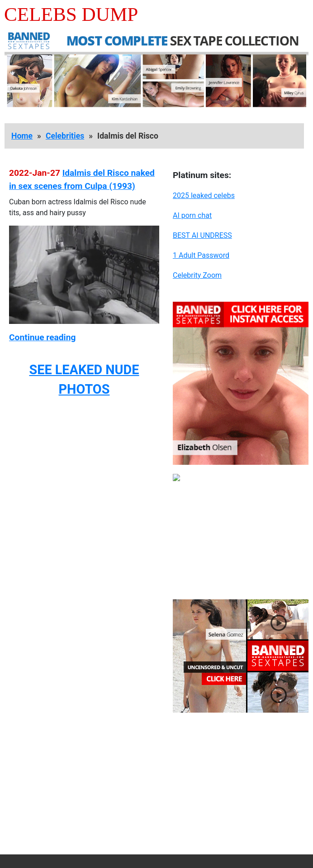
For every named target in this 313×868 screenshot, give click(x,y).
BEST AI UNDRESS (202, 235)
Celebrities (65, 136)
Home (22, 136)
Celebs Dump (71, 14)
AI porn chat (192, 215)
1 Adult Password (201, 255)
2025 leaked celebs (204, 195)
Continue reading (42, 337)
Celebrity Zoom (197, 275)
